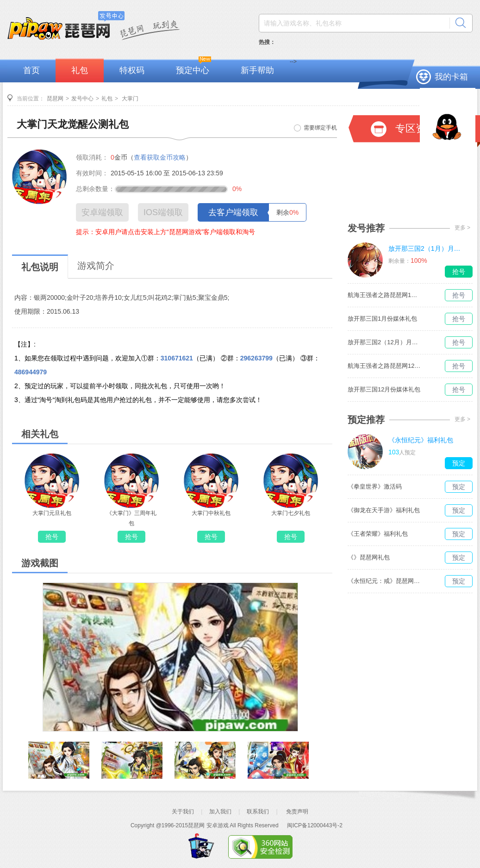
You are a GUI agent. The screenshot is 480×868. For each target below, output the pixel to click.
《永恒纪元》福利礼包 (421, 440)
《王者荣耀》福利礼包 (378, 534)
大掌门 (129, 99)
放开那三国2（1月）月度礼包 (425, 248)
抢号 (52, 537)
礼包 (80, 70)
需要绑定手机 (320, 128)
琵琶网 (55, 99)
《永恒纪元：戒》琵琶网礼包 (385, 581)
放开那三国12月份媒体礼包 (384, 389)
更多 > (462, 228)
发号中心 (82, 99)
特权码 (132, 70)
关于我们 (183, 812)
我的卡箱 (451, 77)
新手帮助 (257, 70)
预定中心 (193, 70)
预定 (459, 463)
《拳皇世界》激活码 (375, 487)
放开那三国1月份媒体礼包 (382, 319)
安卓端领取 (102, 212)
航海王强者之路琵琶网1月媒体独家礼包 (385, 295)
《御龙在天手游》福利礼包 (384, 510)
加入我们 (220, 812)
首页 (31, 70)
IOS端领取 (163, 212)
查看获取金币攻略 (160, 157)
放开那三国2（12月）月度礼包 (385, 342)
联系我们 (258, 812)
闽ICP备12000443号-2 (315, 825)
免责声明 (297, 812)
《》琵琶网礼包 (369, 557)
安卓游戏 (218, 825)
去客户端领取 (233, 212)
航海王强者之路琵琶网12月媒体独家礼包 (385, 366)
